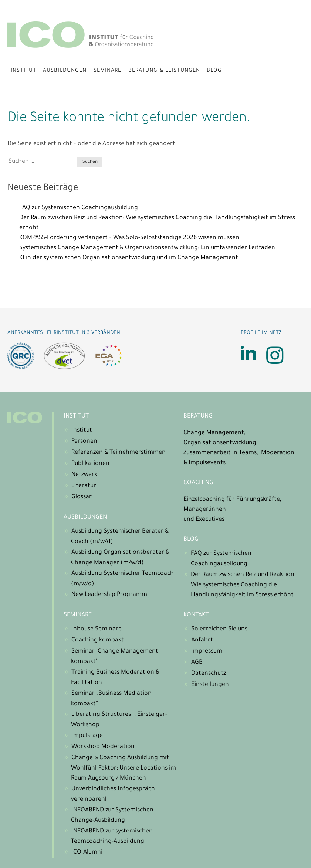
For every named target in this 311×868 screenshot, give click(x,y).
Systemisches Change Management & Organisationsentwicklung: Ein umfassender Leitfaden (147, 248)
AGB (197, 663)
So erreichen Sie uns (219, 629)
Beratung (198, 416)
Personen (84, 442)
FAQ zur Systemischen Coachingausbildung (79, 208)
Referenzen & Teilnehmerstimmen (119, 453)
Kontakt (196, 615)
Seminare (108, 71)
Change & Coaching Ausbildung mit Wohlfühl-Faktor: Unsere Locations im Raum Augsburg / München (124, 768)
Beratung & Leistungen (164, 71)
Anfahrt (202, 640)
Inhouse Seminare (97, 629)
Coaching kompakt (98, 640)
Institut (23, 71)
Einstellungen (210, 685)
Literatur (84, 486)
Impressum (207, 651)
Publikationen (90, 464)
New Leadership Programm (109, 595)
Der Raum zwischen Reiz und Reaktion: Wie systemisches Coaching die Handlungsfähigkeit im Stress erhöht (243, 585)
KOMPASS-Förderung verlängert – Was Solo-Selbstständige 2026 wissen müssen (129, 238)
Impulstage (87, 736)
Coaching (198, 483)
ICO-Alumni (87, 852)
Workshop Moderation (103, 747)
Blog (214, 71)
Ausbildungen (65, 71)
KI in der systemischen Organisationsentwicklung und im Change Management (129, 258)
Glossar (82, 497)
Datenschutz (209, 674)
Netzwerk (84, 475)
